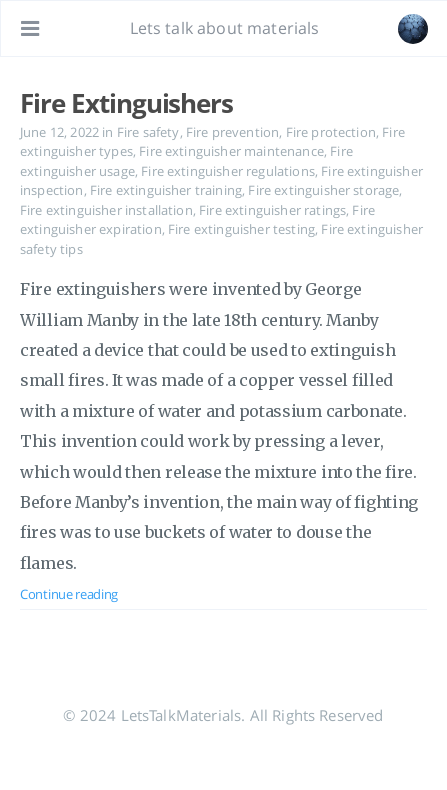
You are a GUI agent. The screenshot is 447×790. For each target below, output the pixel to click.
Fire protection (331, 132)
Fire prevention (232, 132)
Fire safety (148, 132)
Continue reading (69, 594)
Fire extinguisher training (166, 190)
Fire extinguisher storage (323, 190)
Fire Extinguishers (126, 103)
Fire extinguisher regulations (228, 171)
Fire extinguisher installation (106, 210)
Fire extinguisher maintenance (231, 151)
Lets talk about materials (225, 28)
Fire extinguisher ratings (272, 210)
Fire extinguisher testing (241, 229)
